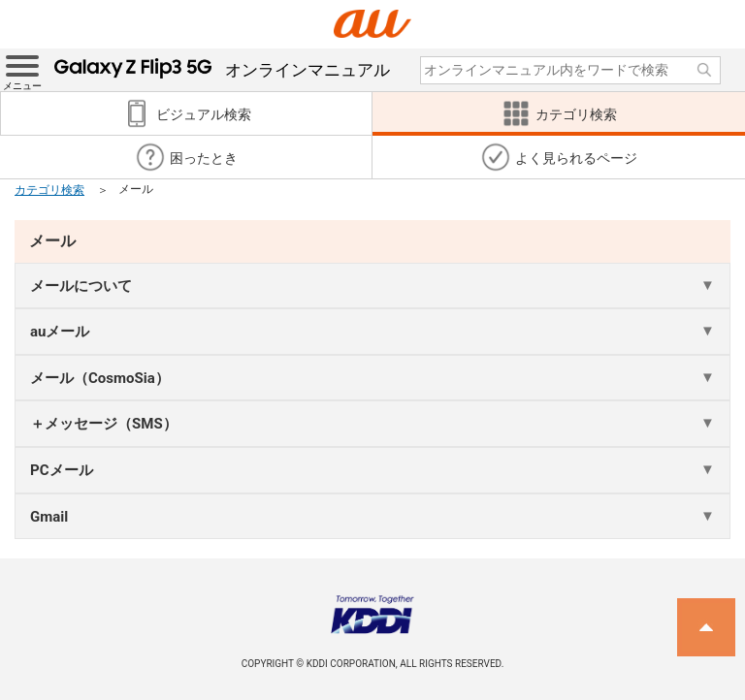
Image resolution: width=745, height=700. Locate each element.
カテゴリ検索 (49, 190)
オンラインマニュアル (222, 70)
